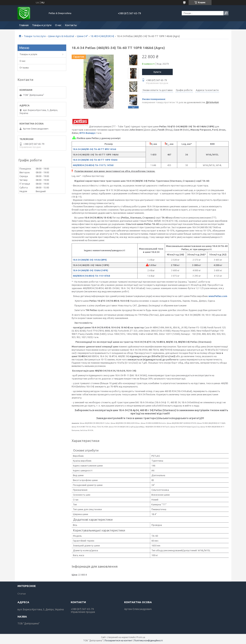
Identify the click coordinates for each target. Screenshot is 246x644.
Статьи (22, 594)
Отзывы (24, 68)
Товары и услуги (42, 25)
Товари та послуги (35, 36)
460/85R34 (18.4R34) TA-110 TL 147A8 (93, 165)
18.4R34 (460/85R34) (102, 36)
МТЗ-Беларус (88, 133)
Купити (157, 72)
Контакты (71, 25)
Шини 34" (82, 36)
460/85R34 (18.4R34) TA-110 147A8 (91, 276)
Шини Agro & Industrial (61, 36)
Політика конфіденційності (148, 640)
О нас (58, 25)
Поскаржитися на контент (119, 640)
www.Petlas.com (218, 296)
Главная (24, 25)
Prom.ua (141, 637)
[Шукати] (226, 13)
